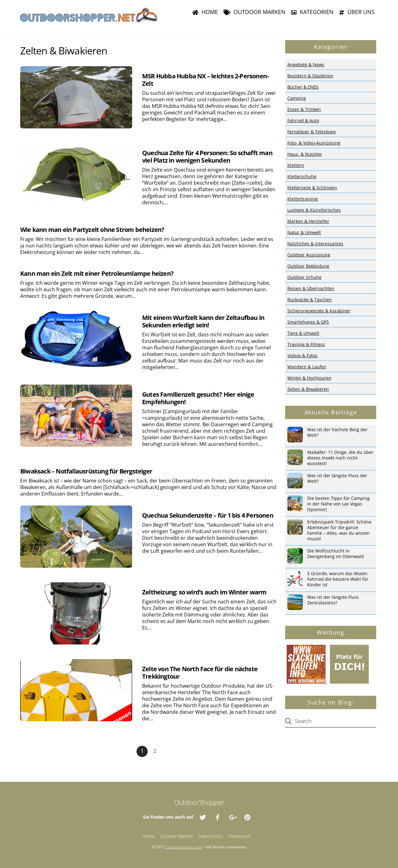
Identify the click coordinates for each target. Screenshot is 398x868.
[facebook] (218, 817)
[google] (233, 817)
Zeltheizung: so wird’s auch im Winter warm (204, 592)
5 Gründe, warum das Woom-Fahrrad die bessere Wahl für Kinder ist (338, 579)
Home (205, 12)
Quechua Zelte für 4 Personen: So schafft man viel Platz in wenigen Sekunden (207, 157)
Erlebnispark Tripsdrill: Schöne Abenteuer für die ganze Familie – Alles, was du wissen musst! (339, 530)
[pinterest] (248, 817)
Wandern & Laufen (307, 367)
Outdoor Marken (255, 12)
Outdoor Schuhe (304, 277)
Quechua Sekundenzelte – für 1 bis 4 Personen (208, 515)
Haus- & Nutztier (305, 154)
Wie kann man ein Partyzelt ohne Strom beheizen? (92, 230)
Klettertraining (303, 199)
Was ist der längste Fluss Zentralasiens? (333, 600)
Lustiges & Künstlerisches (314, 210)
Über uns (357, 12)
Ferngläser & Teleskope (312, 132)
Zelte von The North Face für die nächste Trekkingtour (200, 673)
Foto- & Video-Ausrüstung (314, 143)
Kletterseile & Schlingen (312, 188)
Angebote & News (306, 65)
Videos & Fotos (302, 356)
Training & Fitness (306, 344)
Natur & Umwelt (304, 232)
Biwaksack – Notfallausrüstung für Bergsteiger (86, 471)
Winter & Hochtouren (309, 378)
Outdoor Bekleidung (308, 266)
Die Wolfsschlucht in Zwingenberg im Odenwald (336, 554)
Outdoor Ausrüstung (309, 255)
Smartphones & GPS (308, 322)
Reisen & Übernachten (311, 288)
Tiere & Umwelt (303, 333)
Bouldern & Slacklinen (310, 76)
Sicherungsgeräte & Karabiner (319, 311)
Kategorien (312, 12)
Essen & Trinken (304, 109)
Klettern (296, 165)
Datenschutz (211, 836)
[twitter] (203, 817)
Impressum (240, 836)
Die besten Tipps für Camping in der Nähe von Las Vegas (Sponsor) (338, 504)
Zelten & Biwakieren (308, 389)
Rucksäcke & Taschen (310, 300)
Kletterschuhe (302, 176)
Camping (297, 98)
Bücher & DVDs (303, 87)
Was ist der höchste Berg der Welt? (337, 432)
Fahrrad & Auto (303, 120)
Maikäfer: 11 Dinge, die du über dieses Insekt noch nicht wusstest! (340, 458)
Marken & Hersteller (308, 221)
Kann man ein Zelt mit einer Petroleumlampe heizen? (97, 273)
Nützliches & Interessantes (315, 244)
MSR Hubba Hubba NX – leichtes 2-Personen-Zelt (205, 80)
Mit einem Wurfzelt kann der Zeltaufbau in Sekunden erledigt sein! (203, 321)
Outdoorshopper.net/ (184, 847)
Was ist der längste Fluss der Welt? (337, 478)
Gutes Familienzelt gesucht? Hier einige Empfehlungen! (198, 398)
